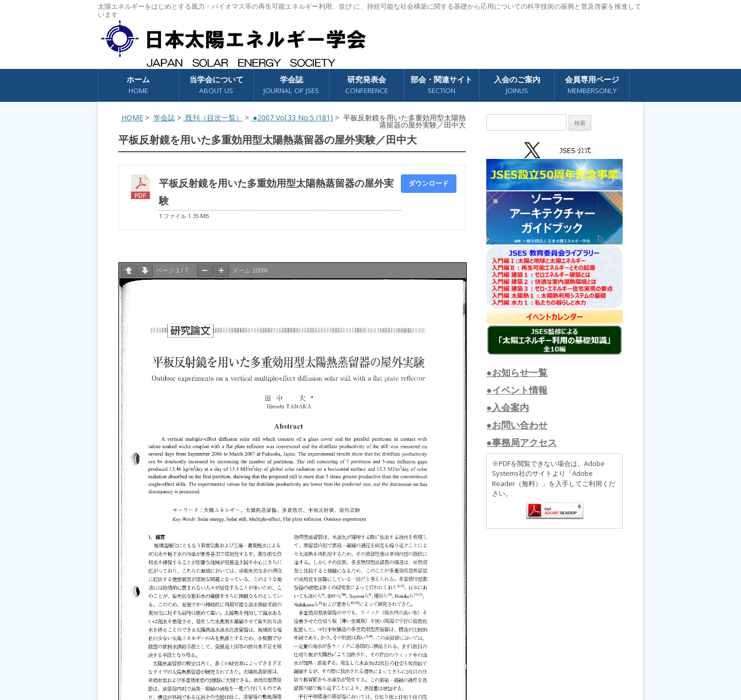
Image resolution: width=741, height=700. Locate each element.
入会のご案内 (517, 85)
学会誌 (291, 85)
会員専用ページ (592, 85)
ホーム (138, 85)
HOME (132, 118)
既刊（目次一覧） (213, 118)
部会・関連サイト (442, 85)
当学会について (216, 85)
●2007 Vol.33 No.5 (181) (292, 118)
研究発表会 (367, 85)
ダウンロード (429, 183)
